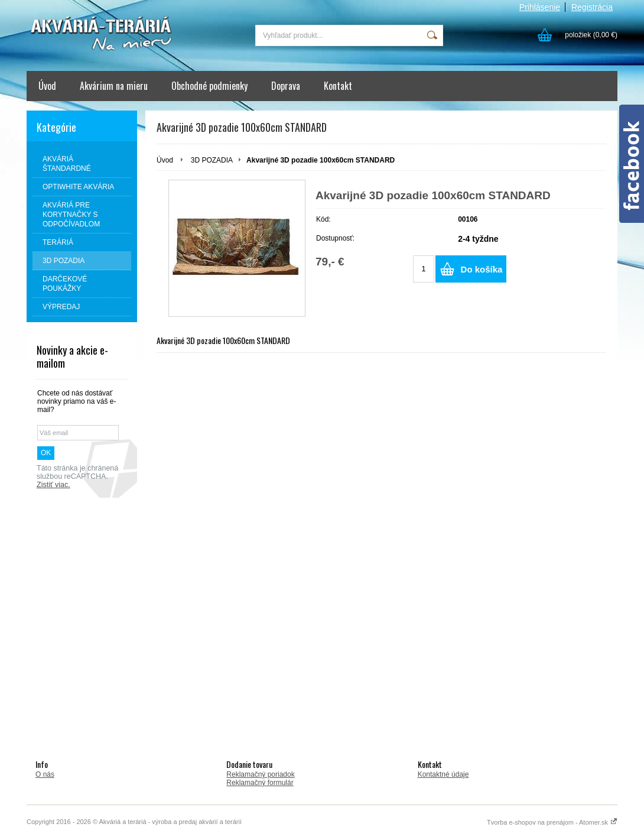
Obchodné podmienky (209, 86)
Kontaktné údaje (443, 774)
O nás (45, 774)
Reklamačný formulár (260, 783)
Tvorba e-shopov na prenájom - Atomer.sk (552, 822)
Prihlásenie (540, 7)
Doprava (286, 86)
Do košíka (482, 269)
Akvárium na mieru (114, 86)
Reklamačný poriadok (260, 774)
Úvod (47, 86)
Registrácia (592, 7)
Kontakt (338, 86)
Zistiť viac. (53, 485)
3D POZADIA (212, 160)
